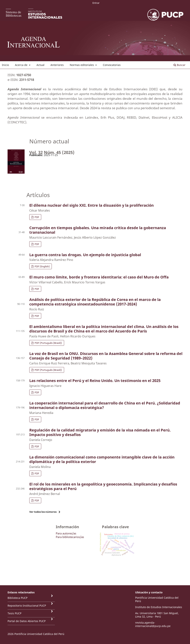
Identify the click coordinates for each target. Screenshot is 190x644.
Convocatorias (112, 65)
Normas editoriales (82, 65)
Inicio (5, 65)
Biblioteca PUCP (17, 598)
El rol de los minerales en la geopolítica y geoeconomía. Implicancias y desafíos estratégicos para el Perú (103, 486)
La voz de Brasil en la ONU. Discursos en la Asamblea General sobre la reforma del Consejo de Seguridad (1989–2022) (106, 356)
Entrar (96, 3)
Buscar (180, 65)
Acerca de (22, 65)
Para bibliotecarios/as (70, 537)
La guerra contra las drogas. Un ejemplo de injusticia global (85, 255)
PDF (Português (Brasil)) (48, 343)
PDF (37, 217)
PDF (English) (42, 266)
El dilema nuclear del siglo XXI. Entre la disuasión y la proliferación (92, 205)
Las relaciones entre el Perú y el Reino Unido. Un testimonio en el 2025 (95, 381)
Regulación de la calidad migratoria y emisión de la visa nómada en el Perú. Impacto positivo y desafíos (100, 432)
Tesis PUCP (14, 613)
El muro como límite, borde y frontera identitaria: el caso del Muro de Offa (99, 277)
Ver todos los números (43, 512)
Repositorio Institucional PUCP (27, 606)
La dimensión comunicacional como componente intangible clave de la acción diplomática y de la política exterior (102, 459)
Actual (40, 65)
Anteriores (57, 65)
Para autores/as (66, 533)
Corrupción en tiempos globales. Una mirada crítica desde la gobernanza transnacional (98, 230)
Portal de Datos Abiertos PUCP (27, 621)
